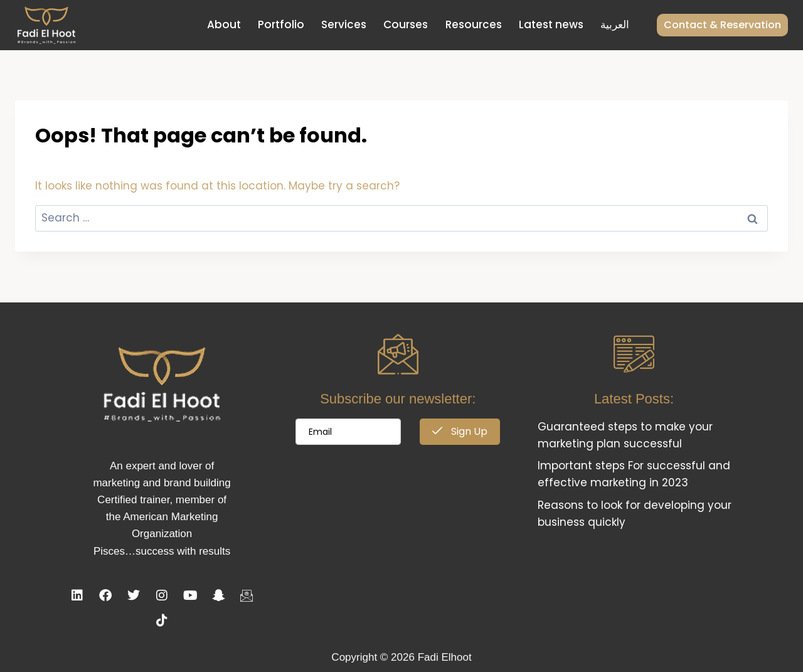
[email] (348, 432)
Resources (474, 24)
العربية (615, 24)
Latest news (551, 24)
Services (344, 24)
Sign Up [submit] (460, 431)
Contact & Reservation (722, 25)
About (224, 24)
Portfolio (281, 24)
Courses (406, 24)
